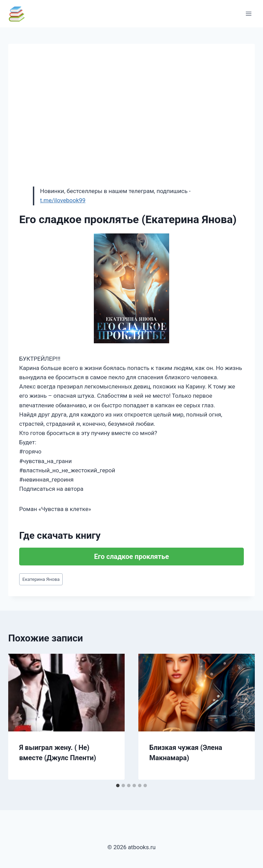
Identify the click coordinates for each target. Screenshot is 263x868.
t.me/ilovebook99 (63, 200)
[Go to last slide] (21, 717)
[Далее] (242, 717)
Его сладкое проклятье (131, 557)
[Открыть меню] (248, 14)
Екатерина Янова (41, 579)
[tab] (118, 786)
